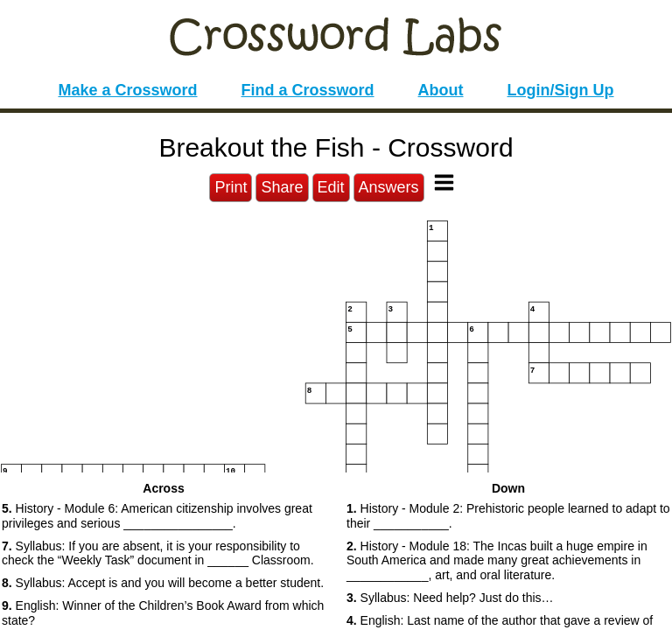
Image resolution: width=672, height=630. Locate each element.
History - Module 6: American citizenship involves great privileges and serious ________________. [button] (157, 516)
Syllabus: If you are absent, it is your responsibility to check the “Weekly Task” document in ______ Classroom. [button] (158, 553)
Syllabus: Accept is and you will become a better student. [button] (163, 583)
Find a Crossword (308, 90)
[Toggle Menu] (444, 182)
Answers (389, 187)
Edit (331, 187)
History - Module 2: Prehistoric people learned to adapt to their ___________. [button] (508, 516)
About (441, 90)
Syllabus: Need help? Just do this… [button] (450, 598)
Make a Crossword (127, 90)
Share (282, 187)
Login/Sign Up (561, 90)
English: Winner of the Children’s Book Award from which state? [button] (163, 613)
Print (231, 187)
